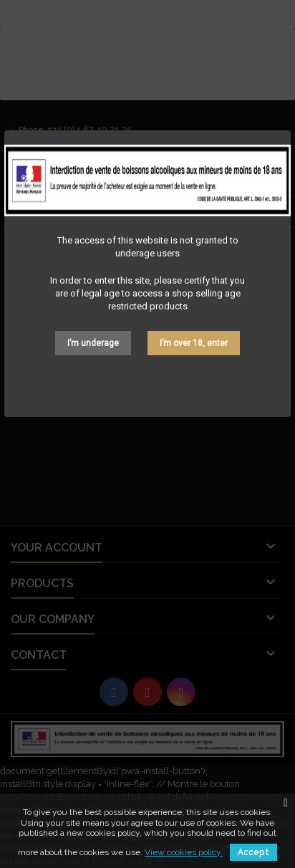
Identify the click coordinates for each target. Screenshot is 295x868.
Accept (253, 852)
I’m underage (93, 343)
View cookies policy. (184, 852)
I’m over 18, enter (194, 343)
